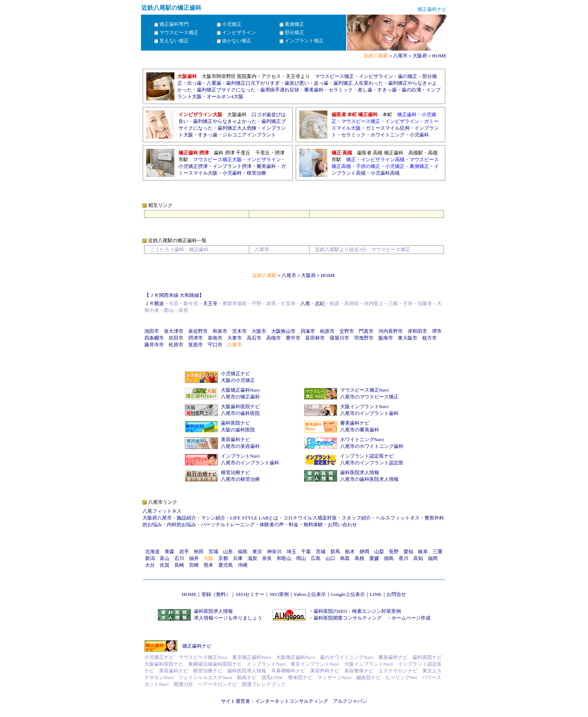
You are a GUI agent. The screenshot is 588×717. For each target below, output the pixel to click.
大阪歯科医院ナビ (240, 406)
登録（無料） (216, 594)
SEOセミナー (250, 594)
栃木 (350, 552)
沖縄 (243, 565)
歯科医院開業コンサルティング (348, 618)
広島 (316, 558)
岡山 (301, 558)
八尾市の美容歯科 (240, 446)
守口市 (215, 345)
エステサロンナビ (398, 671)
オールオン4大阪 (225, 97)
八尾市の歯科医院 (240, 413)
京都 (223, 558)
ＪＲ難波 (154, 303)
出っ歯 (194, 83)
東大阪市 (408, 338)
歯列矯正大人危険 (237, 128)
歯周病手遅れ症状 (280, 90)
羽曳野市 (364, 338)
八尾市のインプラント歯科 (369, 413)
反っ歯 (321, 83)
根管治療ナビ (235, 472)
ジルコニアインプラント (249, 135)
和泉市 (220, 331)
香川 (403, 558)
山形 (228, 552)
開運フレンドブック (264, 684)
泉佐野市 (198, 331)
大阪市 (259, 331)
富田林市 (315, 338)
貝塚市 (308, 331)
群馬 (335, 552)
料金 (294, 525)
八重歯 (214, 83)
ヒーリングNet (401, 677)
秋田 (199, 552)
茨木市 (239, 331)
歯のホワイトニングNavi (347, 657)
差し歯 (365, 90)
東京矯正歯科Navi (252, 657)
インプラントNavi (240, 456)
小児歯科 (419, 135)
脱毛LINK (272, 677)
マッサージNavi (334, 677)
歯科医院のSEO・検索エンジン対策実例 (357, 611)
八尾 (305, 303)
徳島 (389, 558)
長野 (394, 552)
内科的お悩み (181, 525)
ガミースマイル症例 (388, 128)
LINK (376, 594)
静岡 (364, 552)
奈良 (267, 558)
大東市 (235, 338)
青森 (169, 552)
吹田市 (176, 338)
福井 (194, 558)
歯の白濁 (411, 90)
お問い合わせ (342, 525)
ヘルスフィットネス (398, 518)
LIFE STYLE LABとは (254, 518)
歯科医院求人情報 (360, 472)
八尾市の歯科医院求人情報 (369, 479)
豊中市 (293, 338)
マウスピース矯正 (334, 76)
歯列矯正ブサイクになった (226, 90)
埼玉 (291, 552)
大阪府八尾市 (157, 518)
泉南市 (215, 338)
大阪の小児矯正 (238, 380)
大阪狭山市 (283, 331)
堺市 (437, 331)
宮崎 (194, 565)
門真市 (366, 331)
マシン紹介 (213, 518)
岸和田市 (417, 331)
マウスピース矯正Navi (364, 390)
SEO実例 (279, 594)
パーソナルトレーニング (228, 525)
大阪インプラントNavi (364, 406)
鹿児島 (226, 565)
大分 (150, 565)
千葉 (306, 552)
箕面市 (196, 345)
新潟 (150, 558)
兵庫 (238, 558)
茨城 (321, 552)
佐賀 (165, 565)
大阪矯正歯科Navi (240, 390)
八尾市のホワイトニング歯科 (372, 446)
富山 (165, 558)
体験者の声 (272, 525)
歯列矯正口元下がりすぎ (253, 83)
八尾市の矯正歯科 (240, 397)
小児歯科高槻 (385, 173)
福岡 (433, 558)
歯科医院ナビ (235, 423)
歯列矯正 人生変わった (358, 83)
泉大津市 (174, 331)
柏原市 (327, 331)
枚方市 (430, 338)
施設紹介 (186, 518)
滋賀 (252, 558)
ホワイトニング (388, 135)
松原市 (176, 345)
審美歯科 (314, 90)
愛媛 (374, 558)
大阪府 (420, 56)
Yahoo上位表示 (310, 594)
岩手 (184, 552)
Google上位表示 (348, 594)
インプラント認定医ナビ (367, 456)
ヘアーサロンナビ (217, 684)
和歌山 (284, 558)
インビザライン (376, 76)
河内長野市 (391, 331)
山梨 (379, 552)
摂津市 (196, 338)
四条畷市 (154, 338)
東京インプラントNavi (315, 664)
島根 (360, 558)
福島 (243, 552)
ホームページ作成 (411, 618)
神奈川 (274, 552)
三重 (438, 552)
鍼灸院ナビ (368, 677)
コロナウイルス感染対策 (310, 518)
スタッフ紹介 (356, 518)
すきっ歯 (387, 90)
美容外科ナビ (325, 671)
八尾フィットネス (162, 511)
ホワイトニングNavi (362, 439)
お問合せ (396, 594)
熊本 (208, 565)
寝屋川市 (339, 338)
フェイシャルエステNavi (205, 677)
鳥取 (345, 558)
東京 (257, 552)
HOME (439, 56)
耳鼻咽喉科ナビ (288, 671)
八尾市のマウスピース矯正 (369, 397)
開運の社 (183, 684)
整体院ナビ (300, 677)
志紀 (320, 303)
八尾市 (400, 56)
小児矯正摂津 (193, 166)
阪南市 (386, 338)
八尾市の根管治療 (240, 479)
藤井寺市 (154, 345)
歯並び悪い (297, 83)
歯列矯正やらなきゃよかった (225, 121)
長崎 (179, 565)
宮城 (213, 552)
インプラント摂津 (232, 166)
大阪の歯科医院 (238, 430)
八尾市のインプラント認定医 (372, 463)
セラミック (341, 90)
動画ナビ (247, 677)
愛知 (408, 552)
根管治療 (256, 173)
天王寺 (210, 303)
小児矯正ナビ (235, 373)
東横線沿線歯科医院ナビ (215, 664)
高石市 (254, 338)
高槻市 (274, 338)
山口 (330, 558)
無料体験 (313, 525)
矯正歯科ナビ (197, 646)
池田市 (152, 331)
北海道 (152, 552)
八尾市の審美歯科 (360, 430)
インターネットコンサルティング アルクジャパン (311, 701)
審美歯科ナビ (355, 423)
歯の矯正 (408, 76)
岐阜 (423, 552)
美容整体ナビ (359, 671)
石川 (179, 558)
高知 (418, 558)
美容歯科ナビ (235, 439)
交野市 (347, 331)
